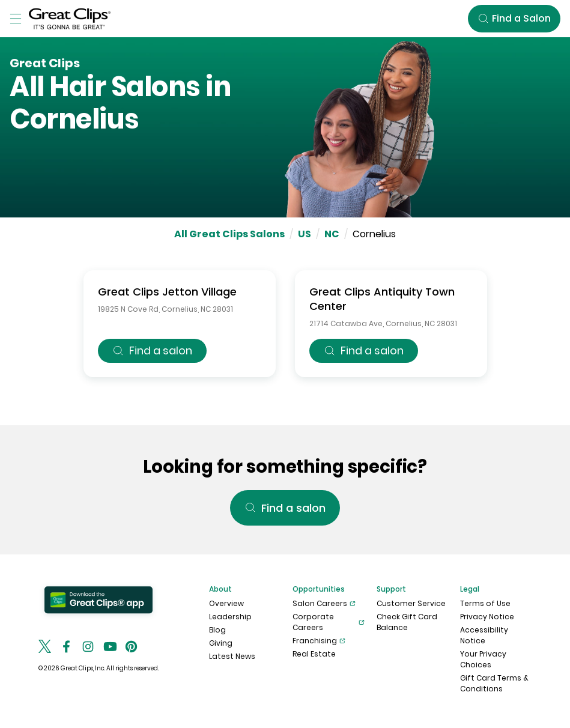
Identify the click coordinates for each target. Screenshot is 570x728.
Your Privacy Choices (483, 659)
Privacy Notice (487, 617)
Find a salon (152, 350)
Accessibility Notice (484, 635)
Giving (221, 643)
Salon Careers (324, 604)
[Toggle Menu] (16, 19)
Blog (217, 630)
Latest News (232, 656)
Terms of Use (485, 603)
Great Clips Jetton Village (167, 292)
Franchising (319, 641)
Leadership (230, 617)
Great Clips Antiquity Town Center (382, 299)
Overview (226, 603)
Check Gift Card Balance (407, 622)
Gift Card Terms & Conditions (494, 683)
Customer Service (411, 603)
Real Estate (314, 654)
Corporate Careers (328, 622)
